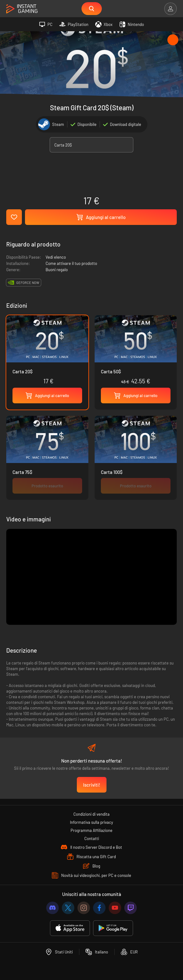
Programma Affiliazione (91, 830)
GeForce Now (28, 283)
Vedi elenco (56, 257)
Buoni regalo (57, 270)
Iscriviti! (92, 785)
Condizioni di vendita (91, 814)
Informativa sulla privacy (91, 822)
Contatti (92, 838)
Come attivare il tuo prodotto (71, 263)
